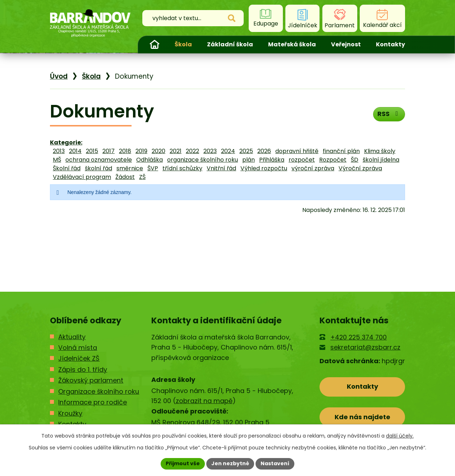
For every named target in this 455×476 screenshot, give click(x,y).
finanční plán (341, 151)
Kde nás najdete (362, 417)
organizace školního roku (203, 160)
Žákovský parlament (91, 380)
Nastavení (275, 463)
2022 (192, 151)
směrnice (130, 168)
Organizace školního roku (99, 391)
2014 (75, 151)
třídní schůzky (182, 168)
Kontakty (390, 44)
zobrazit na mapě (204, 401)
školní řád (98, 168)
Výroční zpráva (360, 168)
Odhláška (150, 160)
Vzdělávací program (82, 177)
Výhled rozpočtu (264, 168)
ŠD (355, 160)
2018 (125, 151)
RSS (389, 114)
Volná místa (78, 348)
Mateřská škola (292, 44)
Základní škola (230, 44)
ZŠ (142, 177)
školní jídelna (381, 160)
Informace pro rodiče (93, 402)
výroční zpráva (313, 168)
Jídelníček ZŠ (79, 358)
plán (249, 160)
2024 (228, 151)
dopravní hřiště (297, 151)
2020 (158, 151)
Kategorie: (66, 142)
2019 (141, 151)
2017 (109, 151)
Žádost (125, 177)
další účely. (400, 436)
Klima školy (380, 151)
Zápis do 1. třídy (83, 369)
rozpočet (302, 160)
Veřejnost (346, 44)
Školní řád (67, 168)
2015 (92, 151)
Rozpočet (333, 160)
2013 (59, 151)
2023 (210, 151)
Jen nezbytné (230, 463)
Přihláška (272, 160)
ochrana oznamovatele (99, 160)
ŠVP (153, 168)
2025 (246, 151)
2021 (176, 151)
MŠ (57, 160)
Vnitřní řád (221, 168)
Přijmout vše (183, 463)
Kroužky (70, 413)
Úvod (155, 45)
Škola (183, 44)
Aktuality (72, 337)
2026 (264, 151)
